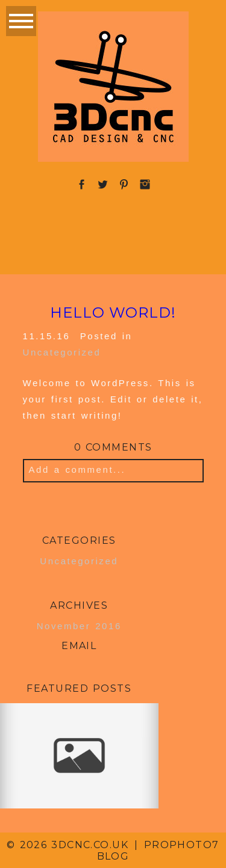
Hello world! (113, 313)
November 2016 (79, 626)
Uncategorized (62, 352)
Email (79, 646)
